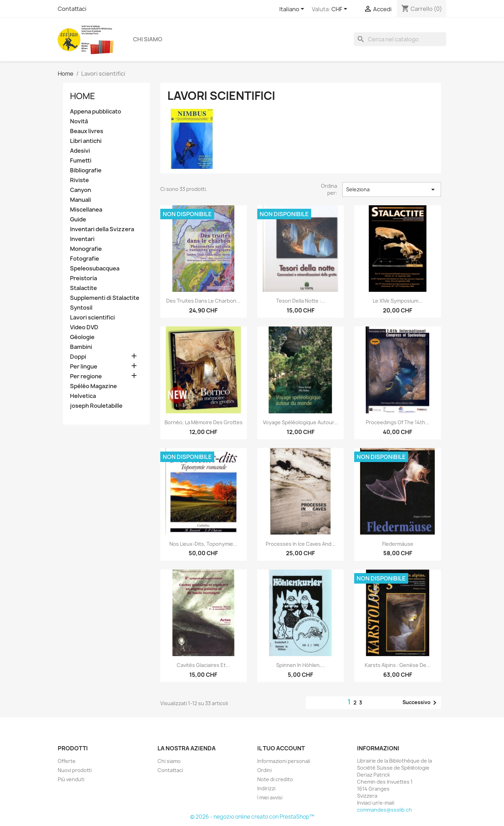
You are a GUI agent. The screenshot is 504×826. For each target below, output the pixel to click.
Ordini (264, 770)
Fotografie (85, 259)
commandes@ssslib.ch (384, 810)
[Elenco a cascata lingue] (293, 9)
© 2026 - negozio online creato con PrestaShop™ (252, 817)
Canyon (80, 190)
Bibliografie (86, 170)
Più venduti (71, 779)
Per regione (86, 376)
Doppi (78, 357)
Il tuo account (281, 748)
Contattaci (72, 9)
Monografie (86, 249)
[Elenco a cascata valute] (341, 9)
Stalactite (83, 288)
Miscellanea (86, 210)
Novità (79, 121)
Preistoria (83, 278)
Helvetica (83, 396)
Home (83, 96)
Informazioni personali (284, 761)
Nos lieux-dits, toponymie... (203, 544)
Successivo (421, 703)
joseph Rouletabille (96, 406)
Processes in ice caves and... (301, 544)
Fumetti (81, 161)
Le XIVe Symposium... (398, 301)
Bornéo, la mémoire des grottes (204, 422)
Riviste (79, 180)
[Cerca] (400, 39)
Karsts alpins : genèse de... (398, 665)
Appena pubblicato (96, 112)
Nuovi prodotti (75, 770)
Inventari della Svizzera (102, 229)
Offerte (67, 761)
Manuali (80, 200)
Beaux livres (87, 131)
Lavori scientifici (92, 318)
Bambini (81, 347)
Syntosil (81, 308)
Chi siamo (148, 39)
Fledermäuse (398, 544)
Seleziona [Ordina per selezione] (392, 190)
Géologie (82, 337)
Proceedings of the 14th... (398, 422)
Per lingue (84, 367)
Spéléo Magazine (93, 386)
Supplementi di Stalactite (105, 298)
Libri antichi (86, 141)
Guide (78, 219)
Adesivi (80, 151)
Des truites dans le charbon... (203, 301)
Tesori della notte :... (301, 301)
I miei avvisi (270, 797)
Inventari (82, 239)
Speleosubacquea (95, 269)
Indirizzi (266, 788)
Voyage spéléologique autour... (300, 422)
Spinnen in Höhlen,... (301, 665)
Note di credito (275, 779)
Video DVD (84, 327)
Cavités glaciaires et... (203, 665)
